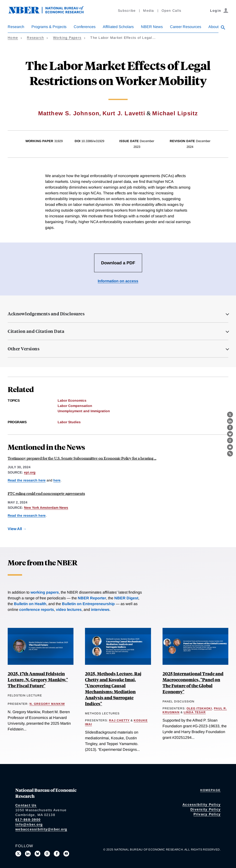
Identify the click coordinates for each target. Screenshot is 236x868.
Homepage (210, 790)
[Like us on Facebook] (57, 854)
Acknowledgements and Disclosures (46, 314)
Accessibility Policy (202, 804)
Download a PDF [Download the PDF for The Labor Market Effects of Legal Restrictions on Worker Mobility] (118, 263)
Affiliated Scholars (118, 27)
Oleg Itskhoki (199, 708)
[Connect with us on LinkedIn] (28, 854)
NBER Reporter (92, 598)
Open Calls (172, 11)
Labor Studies (69, 422)
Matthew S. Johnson (69, 113)
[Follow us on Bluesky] (37, 854)
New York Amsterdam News (46, 508)
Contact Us (26, 805)
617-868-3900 (28, 820)
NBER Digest (126, 598)
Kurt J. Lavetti (124, 113)
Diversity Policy (206, 809)
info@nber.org (29, 824)
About (213, 27)
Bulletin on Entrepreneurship (88, 604)
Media (148, 11)
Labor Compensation (75, 406)
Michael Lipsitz (175, 113)
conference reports (37, 610)
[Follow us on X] (18, 854)
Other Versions (24, 349)
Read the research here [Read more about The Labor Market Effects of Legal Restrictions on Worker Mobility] (27, 480)
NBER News (152, 27)
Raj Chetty (119, 720)
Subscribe (127, 11)
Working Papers (67, 38)
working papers (45, 592)
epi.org (30, 472)
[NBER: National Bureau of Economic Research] (50, 13)
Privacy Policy (207, 814)
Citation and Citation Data (36, 331)
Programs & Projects (49, 27)
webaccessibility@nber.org (41, 829)
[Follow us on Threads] (47, 854)
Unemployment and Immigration (84, 411)
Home (13, 38)
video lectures (69, 610)
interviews (100, 610)
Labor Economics (72, 400)
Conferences (85, 27)
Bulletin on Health (30, 604)
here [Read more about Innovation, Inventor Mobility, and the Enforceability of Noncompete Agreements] (57, 480)
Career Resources (186, 27)
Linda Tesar (195, 712)
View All (15, 529)
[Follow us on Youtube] (66, 854)
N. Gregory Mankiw (47, 704)
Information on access (118, 281)
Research (16, 27)
